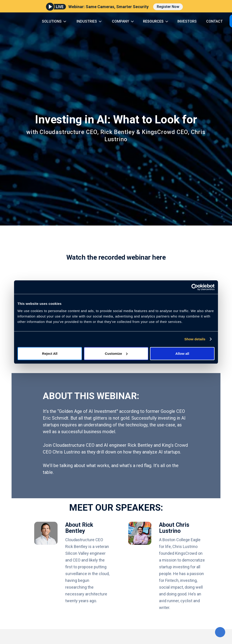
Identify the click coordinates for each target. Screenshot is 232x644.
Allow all (182, 353)
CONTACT (214, 21)
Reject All (50, 353)
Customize (116, 353)
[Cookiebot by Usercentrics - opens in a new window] (195, 287)
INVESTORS (187, 21)
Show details (195, 339)
